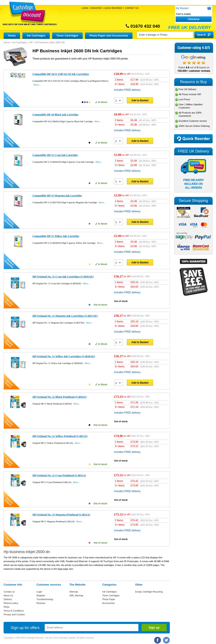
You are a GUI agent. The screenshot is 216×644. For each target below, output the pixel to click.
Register (96, 8)
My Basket (182, 8)
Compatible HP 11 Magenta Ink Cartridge (57, 195)
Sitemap (74, 592)
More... (37, 85)
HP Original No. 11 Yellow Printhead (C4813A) (60, 436)
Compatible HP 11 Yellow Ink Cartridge (56, 236)
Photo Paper (109, 599)
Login (85, 8)
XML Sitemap (76, 595)
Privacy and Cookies (14, 614)
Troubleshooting (45, 599)
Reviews (41, 603)
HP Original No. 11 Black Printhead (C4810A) (59, 397)
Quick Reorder (113, 8)
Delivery (8, 599)
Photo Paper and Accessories (109, 36)
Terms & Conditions (14, 611)
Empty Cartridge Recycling (149, 592)
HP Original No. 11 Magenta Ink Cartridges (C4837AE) (65, 316)
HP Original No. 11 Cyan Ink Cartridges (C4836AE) (63, 277)
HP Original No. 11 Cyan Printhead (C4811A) (59, 475)
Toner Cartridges (67, 36)
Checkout (194, 19)
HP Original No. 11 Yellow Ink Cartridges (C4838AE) (64, 356)
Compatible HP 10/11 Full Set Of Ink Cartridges (61, 74)
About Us (8, 595)
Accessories (109, 603)
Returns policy (11, 603)
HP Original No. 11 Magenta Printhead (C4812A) (61, 515)
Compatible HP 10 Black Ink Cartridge (55, 114)
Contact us (9, 592)
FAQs (7, 607)
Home (12, 36)
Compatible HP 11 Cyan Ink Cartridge (55, 155)
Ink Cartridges (36, 36)
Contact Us (132, 8)
